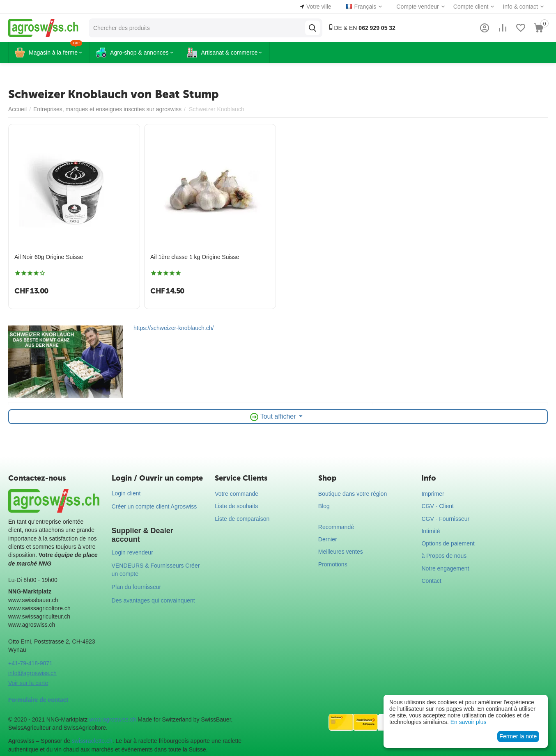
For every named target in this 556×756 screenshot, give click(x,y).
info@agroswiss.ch (32, 673)
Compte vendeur (418, 7)
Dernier (328, 539)
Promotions (333, 564)
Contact (431, 581)
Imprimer (433, 494)
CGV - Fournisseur (445, 519)
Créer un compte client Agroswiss (154, 506)
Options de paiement (448, 543)
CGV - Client (438, 506)
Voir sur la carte (28, 683)
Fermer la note (518, 736)
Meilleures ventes (341, 552)
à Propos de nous (444, 556)
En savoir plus (469, 722)
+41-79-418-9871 (30, 663)
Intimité (431, 531)
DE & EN (362, 28)
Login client (126, 493)
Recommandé (336, 527)
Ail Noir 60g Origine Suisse (49, 257)
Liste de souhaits (236, 506)
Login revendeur (132, 552)
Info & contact (520, 7)
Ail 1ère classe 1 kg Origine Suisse (195, 257)
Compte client (471, 7)
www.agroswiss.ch (113, 719)
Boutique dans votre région (353, 494)
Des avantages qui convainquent (153, 600)
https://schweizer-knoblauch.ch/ (173, 328)
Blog (324, 506)
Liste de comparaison (242, 519)
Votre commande (237, 494)
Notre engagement (445, 568)
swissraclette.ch (92, 741)
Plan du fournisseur (137, 587)
